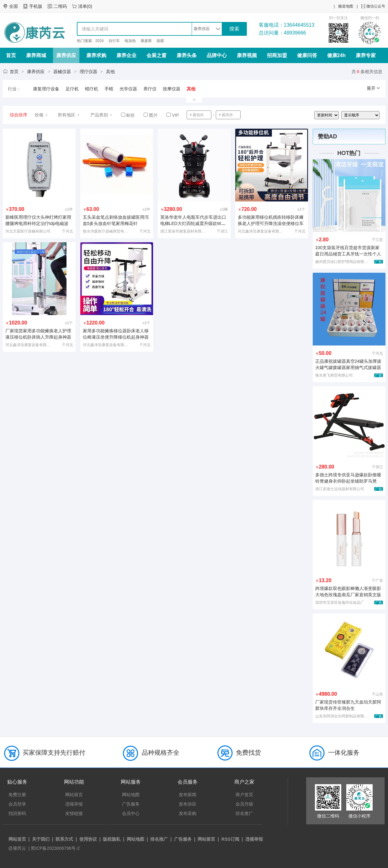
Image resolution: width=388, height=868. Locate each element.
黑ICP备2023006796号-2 (55, 848)
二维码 (60, 6)
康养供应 (66, 55)
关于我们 (41, 839)
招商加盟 (277, 55)
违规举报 (74, 804)
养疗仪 (150, 89)
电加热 (130, 41)
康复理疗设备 (46, 89)
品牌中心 (217, 55)
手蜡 (109, 89)
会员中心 (131, 813)
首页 (11, 55)
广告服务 (131, 804)
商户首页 (244, 795)
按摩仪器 (172, 89)
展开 (374, 88)
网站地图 (131, 795)
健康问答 (307, 55)
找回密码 (17, 813)
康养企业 (126, 55)
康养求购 (96, 55)
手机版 (36, 6)
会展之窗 (157, 55)
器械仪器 (62, 72)
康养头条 (187, 55)
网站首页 (17, 839)
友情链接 (74, 813)
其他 (110, 72)
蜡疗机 (92, 89)
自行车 (114, 41)
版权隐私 (112, 839)
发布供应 (188, 804)
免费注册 (17, 795)
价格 (42, 115)
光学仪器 (128, 89)
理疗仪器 (88, 72)
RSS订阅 (230, 839)
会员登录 (17, 804)
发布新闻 (188, 795)
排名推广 (244, 813)
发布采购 (188, 813)
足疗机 (72, 89)
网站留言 (74, 795)
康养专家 (366, 55)
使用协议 (88, 839)
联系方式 (64, 839)
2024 (100, 41)
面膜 (160, 41)
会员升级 (244, 804)
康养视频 (247, 55)
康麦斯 (146, 41)
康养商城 (36, 55)
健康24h (337, 55)
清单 (82, 6)
